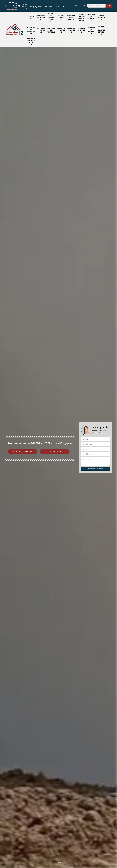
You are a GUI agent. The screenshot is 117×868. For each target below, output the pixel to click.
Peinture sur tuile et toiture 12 (51, 18)
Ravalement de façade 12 (71, 30)
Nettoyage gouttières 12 (41, 18)
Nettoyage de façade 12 (81, 30)
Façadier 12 (31, 18)
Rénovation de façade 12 (41, 30)
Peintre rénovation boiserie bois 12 (81, 18)
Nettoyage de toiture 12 (51, 30)
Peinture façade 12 (61, 18)
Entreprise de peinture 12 (91, 18)
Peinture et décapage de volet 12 (101, 30)
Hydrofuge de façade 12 (61, 30)
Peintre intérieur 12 (101, 18)
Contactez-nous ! (55, 452)
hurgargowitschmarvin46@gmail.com (47, 6)
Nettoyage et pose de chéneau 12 (31, 41)
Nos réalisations (23, 452)
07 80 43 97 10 (22, 6)
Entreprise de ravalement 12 (31, 30)
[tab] (58, 434)
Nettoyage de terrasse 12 (91, 30)
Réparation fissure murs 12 (71, 18)
